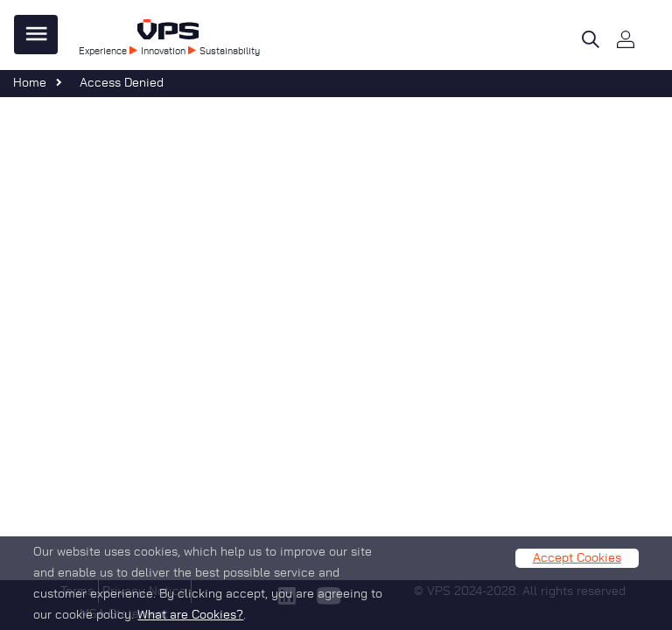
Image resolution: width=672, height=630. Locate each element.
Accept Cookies (577, 565)
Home (30, 83)
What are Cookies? (190, 622)
